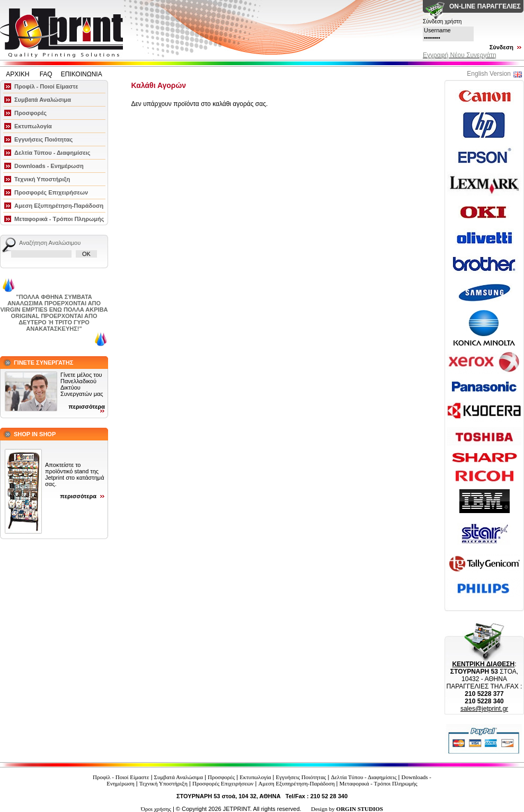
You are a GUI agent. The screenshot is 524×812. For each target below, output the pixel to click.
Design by (347, 809)
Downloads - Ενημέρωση (49, 166)
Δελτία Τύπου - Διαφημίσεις (52, 153)
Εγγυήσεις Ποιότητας (43, 139)
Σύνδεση (501, 47)
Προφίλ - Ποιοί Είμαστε (46, 86)
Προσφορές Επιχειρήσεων (51, 192)
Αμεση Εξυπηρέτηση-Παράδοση (59, 206)
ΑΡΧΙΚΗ (18, 74)
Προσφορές (30, 113)
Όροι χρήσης (156, 809)
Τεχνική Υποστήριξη (42, 179)
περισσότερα (87, 407)
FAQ (46, 74)
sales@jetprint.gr (484, 709)
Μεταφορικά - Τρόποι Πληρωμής (59, 219)
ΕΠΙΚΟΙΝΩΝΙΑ (82, 74)
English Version (489, 74)
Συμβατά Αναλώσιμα (43, 100)
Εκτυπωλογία (33, 126)
